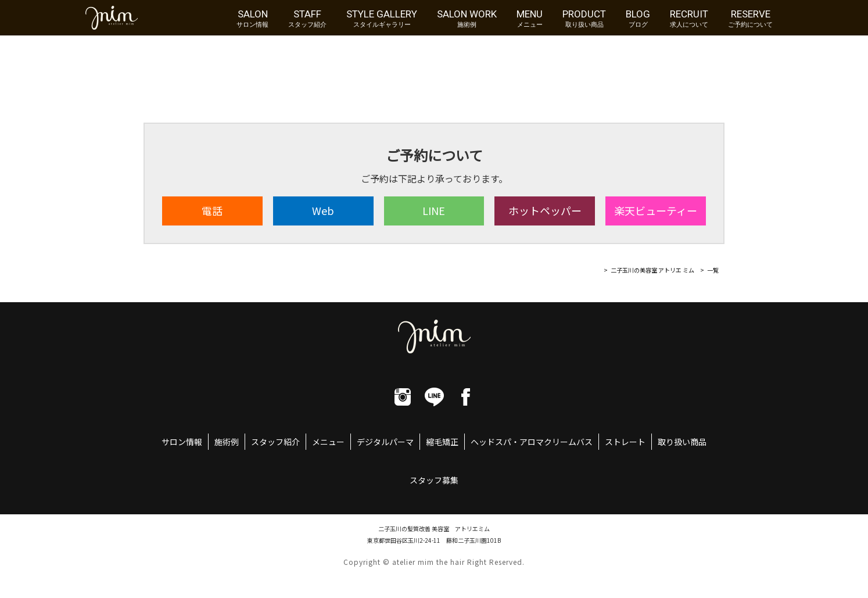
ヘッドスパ (491, 442)
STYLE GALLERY (382, 18)
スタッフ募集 (434, 480)
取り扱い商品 (682, 442)
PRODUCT (584, 18)
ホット (545, 210)
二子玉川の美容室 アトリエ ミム (652, 270)
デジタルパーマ (385, 442)
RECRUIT (689, 18)
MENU (530, 18)
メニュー (328, 442)
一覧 (713, 270)
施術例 (227, 442)
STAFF (307, 18)
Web (323, 210)
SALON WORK (467, 18)
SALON (252, 18)
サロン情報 (182, 442)
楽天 (656, 210)
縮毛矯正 (442, 442)
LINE (434, 210)
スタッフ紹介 (275, 442)
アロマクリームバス (556, 442)
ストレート (625, 442)
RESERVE (750, 18)
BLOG (638, 18)
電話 (212, 210)
